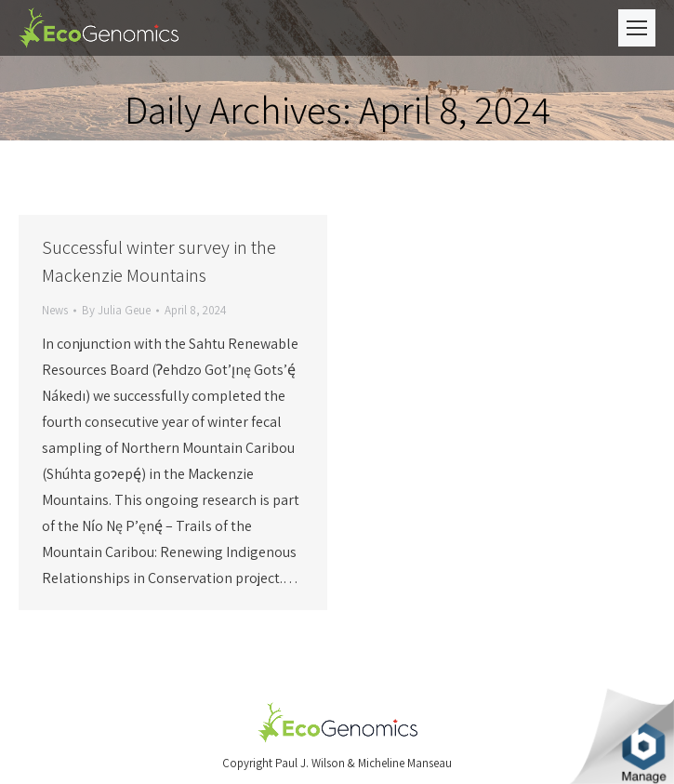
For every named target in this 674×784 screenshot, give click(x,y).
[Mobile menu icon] (637, 28)
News (55, 310)
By (116, 310)
